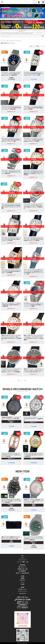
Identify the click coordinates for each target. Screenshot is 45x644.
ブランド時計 (6, 41)
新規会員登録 (23, 565)
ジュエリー (22, 558)
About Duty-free (22, 593)
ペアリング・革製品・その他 (22, 562)
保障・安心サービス (22, 567)
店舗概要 (23, 578)
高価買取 (23, 587)
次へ (25, 381)
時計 (23, 556)
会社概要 (23, 576)
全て (2, 41)
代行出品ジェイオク (22, 589)
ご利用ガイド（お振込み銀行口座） (23, 573)
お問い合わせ (23, 580)
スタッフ (23, 582)
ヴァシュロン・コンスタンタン (15, 41)
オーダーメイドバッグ (23, 591)
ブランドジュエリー (22, 560)
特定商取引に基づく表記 (22, 569)
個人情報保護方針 (23, 571)
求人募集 (23, 584)
